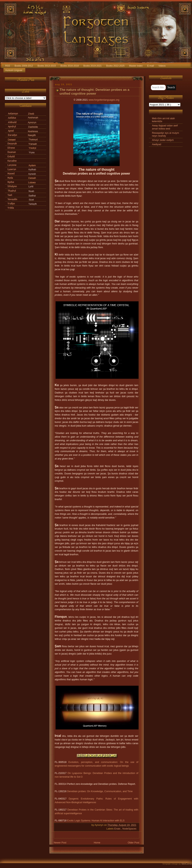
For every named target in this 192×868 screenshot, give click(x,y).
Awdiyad (157, 144)
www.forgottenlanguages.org (104, 100)
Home (97, 843)
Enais (118, 829)
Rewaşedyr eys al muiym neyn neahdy (166, 134)
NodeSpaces (129, 829)
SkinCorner (187, 864)
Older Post (134, 843)
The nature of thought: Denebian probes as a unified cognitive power (95, 92)
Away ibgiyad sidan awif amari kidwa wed (165, 127)
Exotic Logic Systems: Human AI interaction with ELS (96, 821)
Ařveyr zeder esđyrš (163, 140)
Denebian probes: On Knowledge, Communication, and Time (100, 791)
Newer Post (60, 843)
